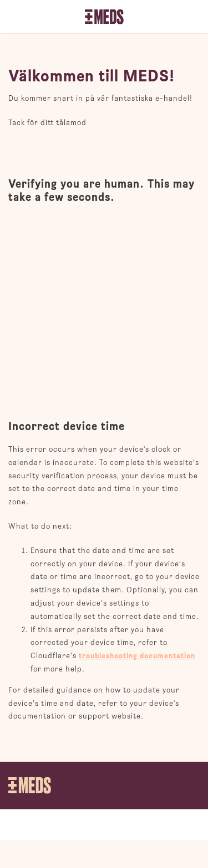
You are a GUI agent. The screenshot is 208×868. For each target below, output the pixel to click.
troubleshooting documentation (137, 656)
